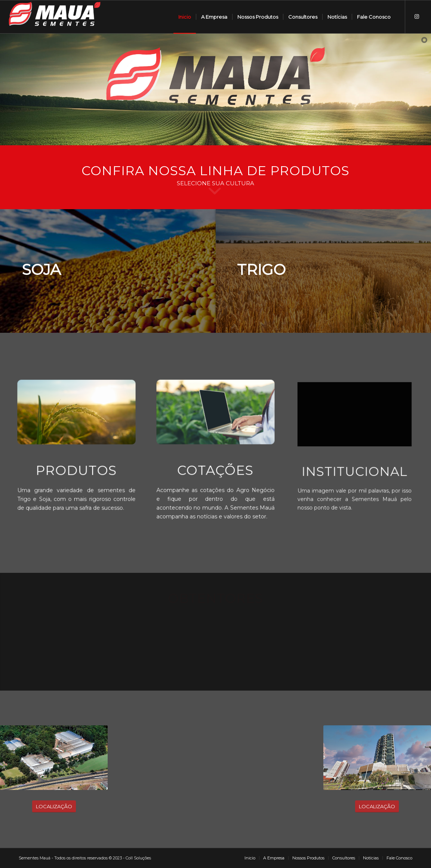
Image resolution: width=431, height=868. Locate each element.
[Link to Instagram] (417, 16)
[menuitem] (185, 17)
